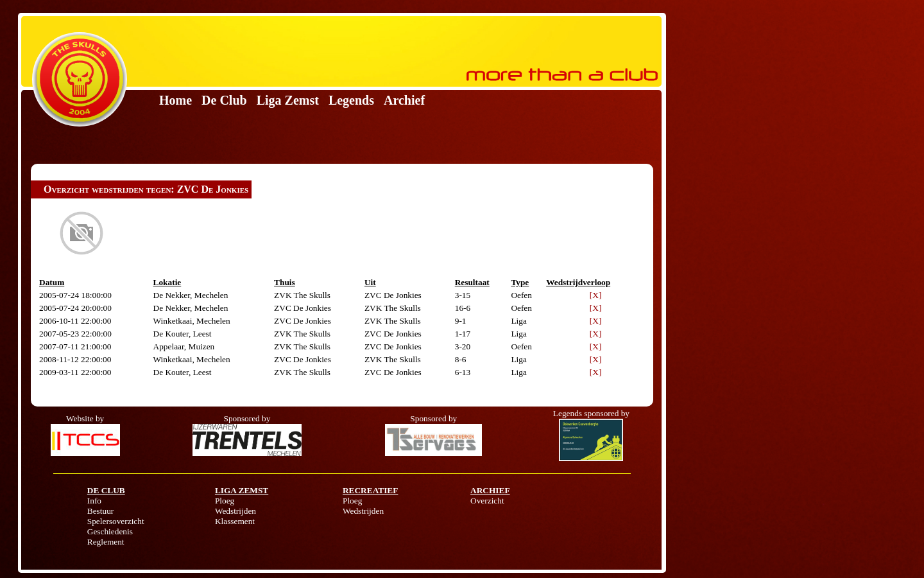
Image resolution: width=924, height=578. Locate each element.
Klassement (235, 521)
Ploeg (225, 501)
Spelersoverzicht (116, 521)
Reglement (106, 542)
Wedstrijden (235, 511)
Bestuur (100, 511)
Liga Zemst (288, 100)
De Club (224, 100)
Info (94, 501)
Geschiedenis (110, 531)
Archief (404, 100)
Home (175, 100)
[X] (596, 295)
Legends (351, 100)
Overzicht (487, 501)
